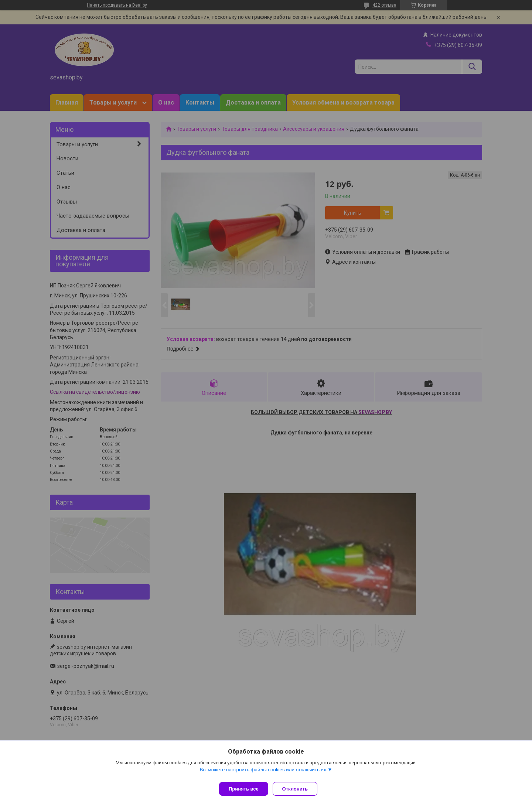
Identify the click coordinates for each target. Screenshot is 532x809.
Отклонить (298, 789)
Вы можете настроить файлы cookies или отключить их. (263, 773)
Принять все (244, 789)
